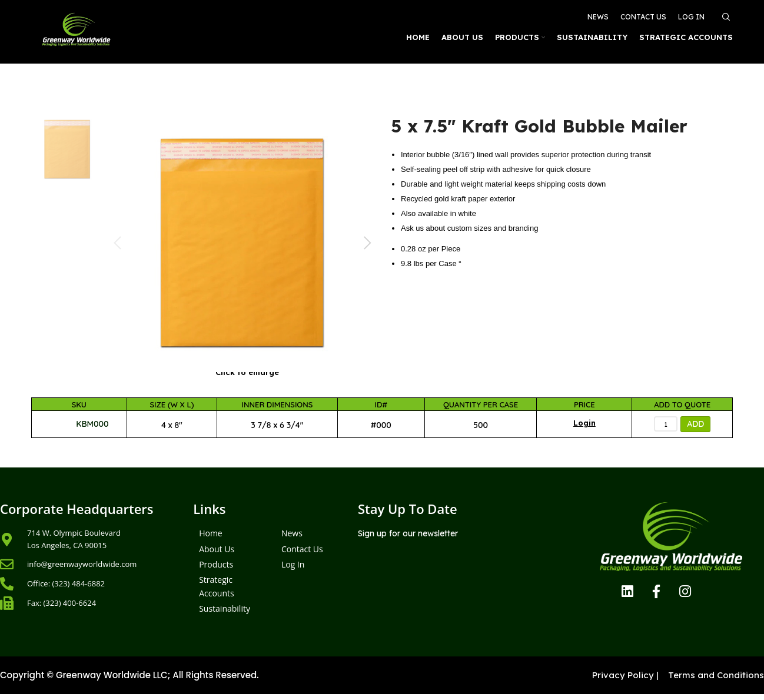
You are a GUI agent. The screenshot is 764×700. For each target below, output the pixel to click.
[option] (67, 149)
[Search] (725, 13)
